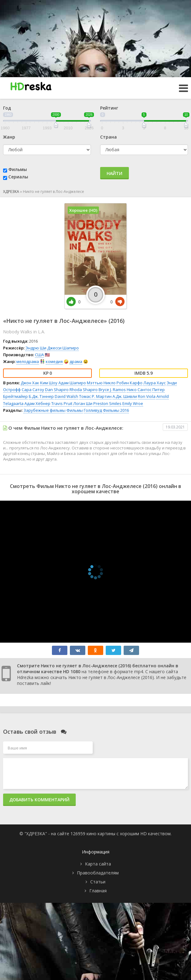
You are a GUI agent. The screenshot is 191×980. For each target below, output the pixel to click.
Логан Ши (83, 403)
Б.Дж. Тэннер (41, 396)
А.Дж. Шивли (125, 396)
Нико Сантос (139, 390)
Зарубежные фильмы (45, 410)
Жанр (9, 137)
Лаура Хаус (155, 383)
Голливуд (93, 410)
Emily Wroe (133, 403)
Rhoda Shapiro (84, 390)
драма (76, 361)
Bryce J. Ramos (112, 390)
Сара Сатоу (33, 390)
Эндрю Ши (36, 348)
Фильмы (18, 169)
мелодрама (28, 361)
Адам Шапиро (72, 383)
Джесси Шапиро (63, 348)
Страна (108, 137)
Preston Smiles (107, 403)
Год (7, 108)
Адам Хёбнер (37, 403)
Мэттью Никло (101, 383)
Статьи (98, 882)
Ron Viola (147, 396)
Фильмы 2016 (116, 410)
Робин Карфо (129, 383)
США (39, 355)
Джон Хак (30, 383)
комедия (54, 361)
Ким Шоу (49, 383)
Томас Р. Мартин (95, 396)
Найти (115, 173)
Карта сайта (98, 864)
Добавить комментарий (39, 800)
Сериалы (18, 177)
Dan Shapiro (57, 390)
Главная (98, 891)
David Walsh (66, 396)
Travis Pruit (62, 403)
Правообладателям (98, 873)
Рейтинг (109, 108)
